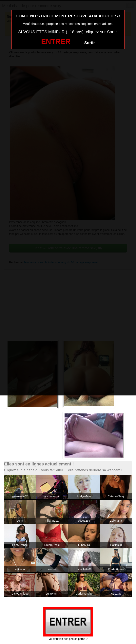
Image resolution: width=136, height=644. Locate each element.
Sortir (90, 43)
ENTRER (56, 42)
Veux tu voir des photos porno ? (68, 639)
